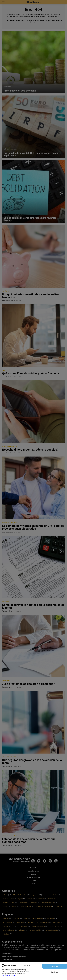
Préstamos (7, 87)
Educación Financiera (10, 149)
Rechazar (27, 965)
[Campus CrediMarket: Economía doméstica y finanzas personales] (33, 2)
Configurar (55, 972)
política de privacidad (9, 976)
